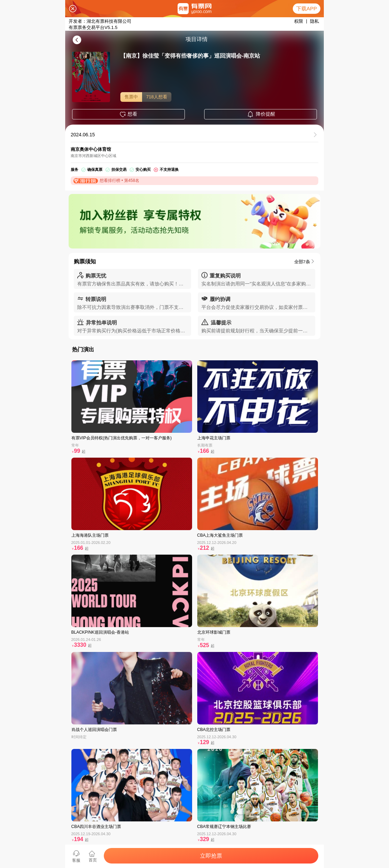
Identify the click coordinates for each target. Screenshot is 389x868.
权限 (299, 21)
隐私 (315, 21)
